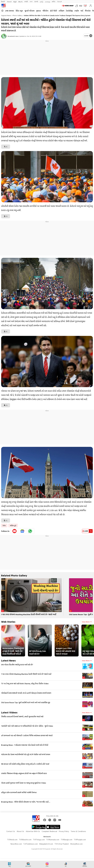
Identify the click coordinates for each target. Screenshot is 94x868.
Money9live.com (76, 844)
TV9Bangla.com (67, 840)
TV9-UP (59, 2)
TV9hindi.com (12, 840)
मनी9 (54, 2)
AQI (81, 6)
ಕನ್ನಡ (15, 2)
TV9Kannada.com (53, 840)
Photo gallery (18, 15)
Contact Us (11, 831)
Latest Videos (9, 712)
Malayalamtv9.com (46, 844)
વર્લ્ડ (82, 11)
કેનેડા (4, 525)
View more (87, 622)
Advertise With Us (33, 831)
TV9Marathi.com (25, 840)
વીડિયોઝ (45, 11)
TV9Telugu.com (39, 840)
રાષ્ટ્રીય (77, 11)
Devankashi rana (13, 36)
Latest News (8, 660)
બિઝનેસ (88, 11)
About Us (20, 831)
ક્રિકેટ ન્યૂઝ (19, 11)
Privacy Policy (64, 831)
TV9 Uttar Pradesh (62, 844)
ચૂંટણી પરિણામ (29, 11)
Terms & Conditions (78, 831)
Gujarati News (6, 15)
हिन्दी (3, 2)
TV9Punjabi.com (80, 840)
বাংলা (31, 2)
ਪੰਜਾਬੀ (36, 2)
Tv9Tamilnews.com (31, 844)
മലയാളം (48, 2)
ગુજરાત (38, 11)
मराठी (26, 2)
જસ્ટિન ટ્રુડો (13, 525)
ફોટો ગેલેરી (53, 11)
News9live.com (16, 844)
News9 (9, 2)
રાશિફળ (61, 11)
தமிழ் (42, 2)
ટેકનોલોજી (69, 11)
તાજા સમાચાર (10, 11)
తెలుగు (20, 2)
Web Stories (8, 622)
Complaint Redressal (49, 831)
